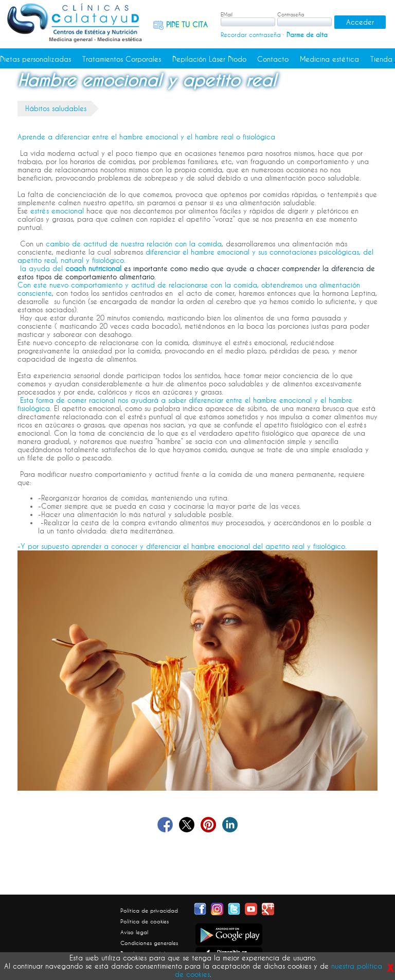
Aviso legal (134, 932)
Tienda (381, 59)
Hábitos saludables (56, 109)
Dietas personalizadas (35, 59)
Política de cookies (145, 921)
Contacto (273, 59)
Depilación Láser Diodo (209, 59)
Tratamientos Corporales (122, 59)
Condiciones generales (149, 943)
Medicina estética (329, 59)
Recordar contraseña (251, 35)
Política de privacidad (149, 911)
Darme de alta (307, 35)
